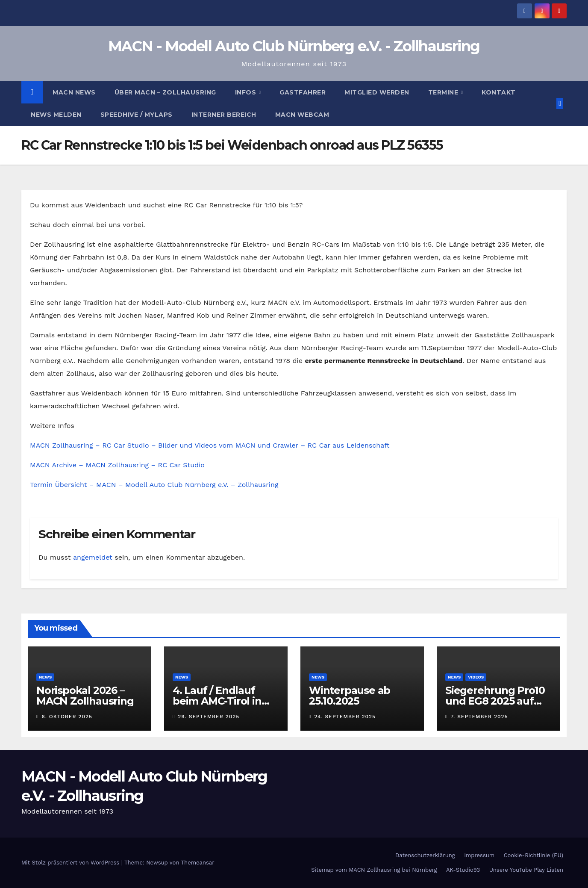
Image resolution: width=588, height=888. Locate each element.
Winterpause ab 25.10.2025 (350, 696)
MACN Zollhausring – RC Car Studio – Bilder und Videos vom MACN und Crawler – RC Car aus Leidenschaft (210, 445)
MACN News (74, 92)
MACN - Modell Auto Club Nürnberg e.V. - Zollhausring (294, 46)
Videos (476, 677)
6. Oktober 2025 (67, 717)
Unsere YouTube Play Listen (526, 870)
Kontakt (499, 92)
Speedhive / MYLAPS (137, 115)
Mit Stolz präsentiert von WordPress (71, 863)
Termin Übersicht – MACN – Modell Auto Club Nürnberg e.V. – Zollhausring (154, 485)
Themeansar (198, 863)
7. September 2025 (479, 717)
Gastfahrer (303, 92)
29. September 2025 (209, 717)
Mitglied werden (377, 92)
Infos (247, 92)
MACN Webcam (302, 115)
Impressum (479, 855)
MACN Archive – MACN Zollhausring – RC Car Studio (117, 465)
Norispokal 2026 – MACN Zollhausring (85, 696)
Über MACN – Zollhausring (165, 92)
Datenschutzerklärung (425, 855)
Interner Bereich (224, 115)
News (45, 677)
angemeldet (93, 557)
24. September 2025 (345, 717)
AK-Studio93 (463, 870)
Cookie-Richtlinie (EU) (534, 855)
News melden (56, 115)
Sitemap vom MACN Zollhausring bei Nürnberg (374, 870)
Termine (444, 92)
